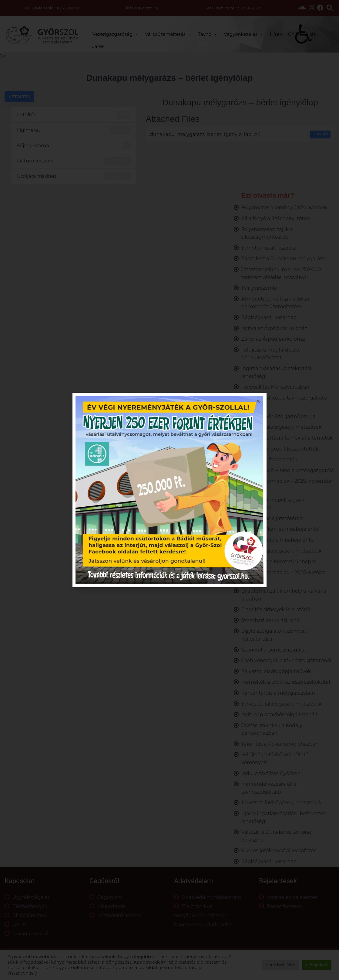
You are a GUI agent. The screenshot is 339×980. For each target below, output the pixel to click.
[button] (258, 401)
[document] (169, 490)
